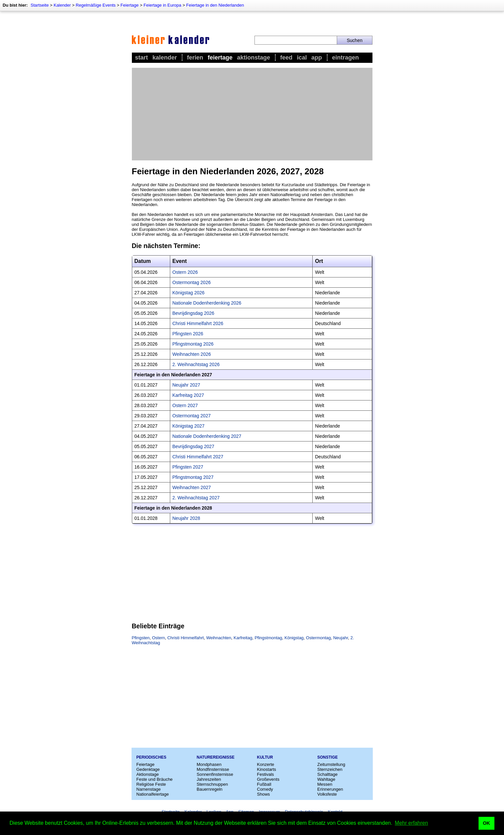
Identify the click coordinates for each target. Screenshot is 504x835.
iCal (302, 58)
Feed (286, 58)
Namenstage (149, 789)
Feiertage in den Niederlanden (215, 5)
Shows (264, 794)
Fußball (264, 784)
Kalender (62, 5)
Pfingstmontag (268, 638)
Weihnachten (219, 638)
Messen (325, 784)
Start (142, 58)
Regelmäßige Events (96, 5)
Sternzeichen (330, 769)
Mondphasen (209, 764)
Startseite (39, 5)
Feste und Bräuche (155, 779)
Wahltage (326, 779)
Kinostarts (267, 769)
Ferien (195, 58)
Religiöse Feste (151, 784)
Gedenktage (148, 769)
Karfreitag (243, 638)
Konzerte (266, 764)
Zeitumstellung (331, 764)
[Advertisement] (252, 114)
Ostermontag (318, 638)
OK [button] (486, 823)
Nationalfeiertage (153, 794)
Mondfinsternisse (213, 769)
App (317, 58)
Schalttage (327, 774)
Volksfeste (327, 794)
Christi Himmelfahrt (186, 638)
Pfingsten (141, 638)
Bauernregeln (210, 789)
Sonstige (328, 757)
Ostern (158, 638)
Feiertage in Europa (162, 5)
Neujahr (341, 638)
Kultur (265, 757)
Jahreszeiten (209, 779)
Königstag (294, 638)
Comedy (265, 789)
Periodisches (152, 757)
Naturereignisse (215, 757)
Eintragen (346, 58)
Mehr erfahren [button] (412, 823)
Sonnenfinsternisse (215, 774)
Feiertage (130, 5)
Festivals (266, 774)
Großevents (268, 779)
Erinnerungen (330, 789)
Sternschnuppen (212, 784)
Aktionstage (253, 58)
